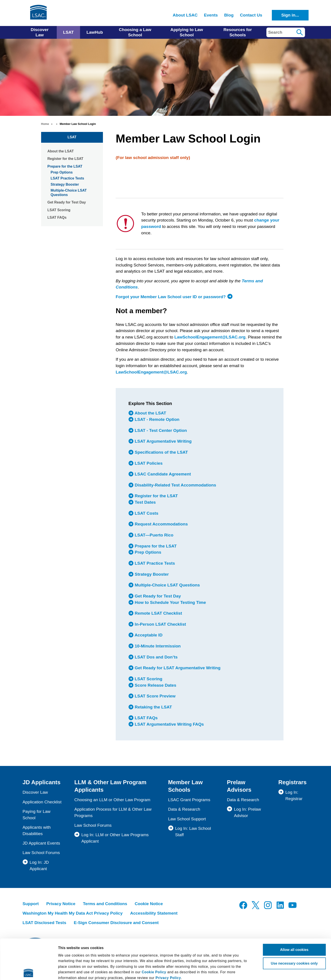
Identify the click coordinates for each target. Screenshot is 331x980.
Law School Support (187, 819)
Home (45, 124)
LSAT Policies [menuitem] (148, 463)
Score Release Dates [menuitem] (155, 685)
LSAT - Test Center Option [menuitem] (160, 430)
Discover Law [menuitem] (40, 32)
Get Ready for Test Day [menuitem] (157, 596)
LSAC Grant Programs (189, 800)
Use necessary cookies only (294, 922)
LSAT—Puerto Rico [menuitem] (153, 535)
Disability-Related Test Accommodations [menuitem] (175, 485)
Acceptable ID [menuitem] (148, 635)
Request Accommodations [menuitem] (161, 524)
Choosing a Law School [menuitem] (135, 32)
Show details (283, 971)
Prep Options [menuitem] (147, 552)
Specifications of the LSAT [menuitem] (161, 452)
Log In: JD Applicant (39, 865)
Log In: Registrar (294, 795)
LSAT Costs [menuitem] (146, 513)
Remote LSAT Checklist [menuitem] (158, 613)
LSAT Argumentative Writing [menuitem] (163, 441)
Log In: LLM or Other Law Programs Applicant (115, 838)
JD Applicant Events (41, 843)
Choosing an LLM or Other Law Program (112, 800)
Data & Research (184, 809)
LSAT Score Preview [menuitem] (155, 696)
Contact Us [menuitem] (251, 15)
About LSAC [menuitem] (185, 15)
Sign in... (290, 15)
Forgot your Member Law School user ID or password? (171, 297)
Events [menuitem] (211, 15)
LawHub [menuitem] (95, 32)
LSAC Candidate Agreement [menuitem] (162, 474)
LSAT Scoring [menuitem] (148, 679)
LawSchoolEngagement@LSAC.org (210, 337)
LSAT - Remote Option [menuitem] (156, 419)
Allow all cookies (294, 908)
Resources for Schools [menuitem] (238, 32)
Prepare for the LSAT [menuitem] (155, 546)
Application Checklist (42, 802)
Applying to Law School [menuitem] (187, 32)
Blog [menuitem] (229, 15)
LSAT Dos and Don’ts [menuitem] (155, 657)
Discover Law (35, 792)
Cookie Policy (154, 931)
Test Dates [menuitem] (145, 502)
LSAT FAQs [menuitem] (145, 718)
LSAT (72, 137)
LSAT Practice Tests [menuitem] (154, 563)
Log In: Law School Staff (193, 832)
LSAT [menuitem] (69, 32)
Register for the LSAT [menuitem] (156, 496)
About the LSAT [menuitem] (150, 413)
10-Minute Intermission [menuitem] (157, 646)
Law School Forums (41, 853)
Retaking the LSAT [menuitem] (153, 707)
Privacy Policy (168, 936)
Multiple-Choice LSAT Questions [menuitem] (167, 585)
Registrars (292, 782)
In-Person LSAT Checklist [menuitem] (160, 624)
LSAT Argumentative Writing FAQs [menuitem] (169, 724)
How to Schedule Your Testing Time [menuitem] (170, 602)
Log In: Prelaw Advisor (248, 812)
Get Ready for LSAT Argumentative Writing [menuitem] (177, 668)
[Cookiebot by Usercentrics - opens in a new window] (28, 971)
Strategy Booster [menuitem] (151, 574)
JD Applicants (42, 782)
